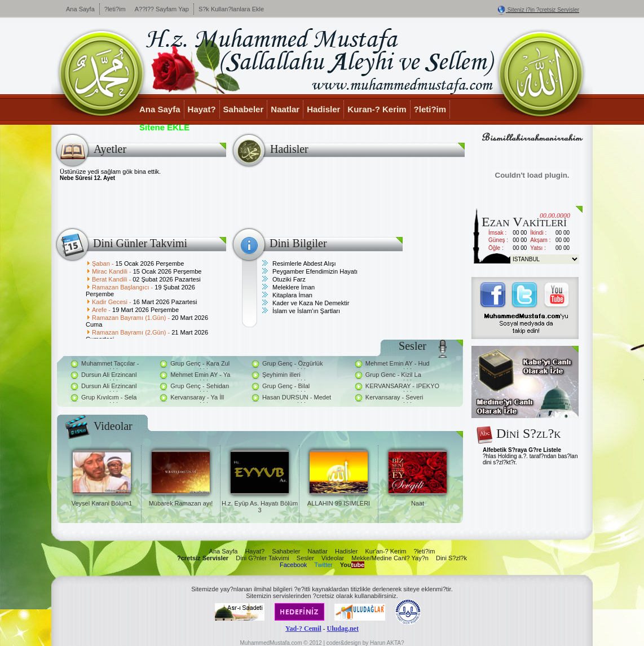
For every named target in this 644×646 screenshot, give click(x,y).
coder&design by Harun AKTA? (365, 643)
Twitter (323, 565)
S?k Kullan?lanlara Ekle (231, 9)
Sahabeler (244, 109)
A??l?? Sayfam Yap (162, 9)
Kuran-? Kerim (377, 109)
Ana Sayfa (80, 9)
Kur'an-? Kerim (385, 551)
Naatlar (285, 109)
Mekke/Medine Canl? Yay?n (390, 558)
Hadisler (323, 109)
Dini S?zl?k (451, 558)
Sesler (305, 558)
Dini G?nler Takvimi (263, 558)
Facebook (293, 565)
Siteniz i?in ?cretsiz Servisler (543, 10)
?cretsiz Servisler (203, 558)
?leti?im (115, 9)
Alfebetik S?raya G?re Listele (522, 450)
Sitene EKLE (164, 127)
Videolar (333, 558)
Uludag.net (343, 629)
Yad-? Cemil (303, 629)
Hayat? (202, 109)
